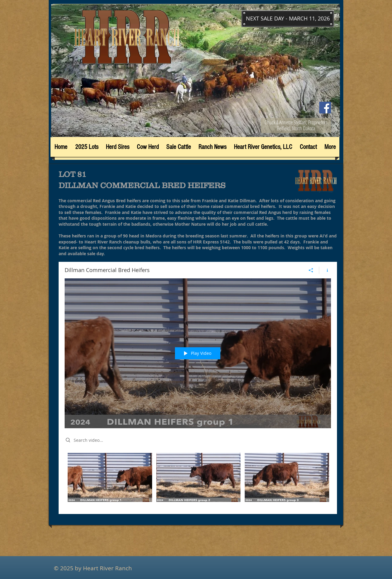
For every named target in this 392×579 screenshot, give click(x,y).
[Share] (311, 270)
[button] (288, 19)
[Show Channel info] (325, 270)
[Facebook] (325, 108)
